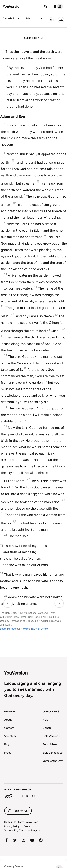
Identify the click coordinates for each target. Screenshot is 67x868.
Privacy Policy (12, 826)
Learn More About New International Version (25, 629)
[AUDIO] (51, 20)
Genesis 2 (12, 18)
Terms (27, 826)
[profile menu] (57, 6)
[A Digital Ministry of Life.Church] (33, 791)
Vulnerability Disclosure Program (22, 830)
